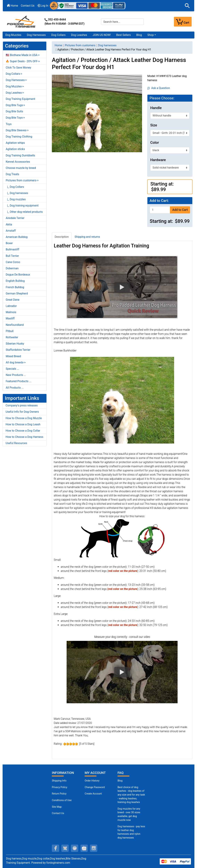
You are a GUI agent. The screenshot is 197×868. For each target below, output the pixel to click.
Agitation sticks (15, 149)
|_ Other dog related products (24, 212)
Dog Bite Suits (14, 111)
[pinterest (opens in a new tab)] (75, 848)
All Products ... (15, 388)
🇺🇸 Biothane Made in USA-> (23, 55)
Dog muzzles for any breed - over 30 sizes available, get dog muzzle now (129, 814)
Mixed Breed (13, 356)
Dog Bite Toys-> (15, 118)
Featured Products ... (19, 381)
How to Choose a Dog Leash (23, 424)
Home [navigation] (58, 45)
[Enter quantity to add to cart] (160, 210)
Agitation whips (15, 143)
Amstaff (11, 231)
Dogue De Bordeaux (18, 275)
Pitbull (10, 331)
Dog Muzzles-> (15, 86)
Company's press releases (22, 405)
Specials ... (12, 369)
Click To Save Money (18, 68)
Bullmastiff (12, 249)
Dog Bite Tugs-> (15, 105)
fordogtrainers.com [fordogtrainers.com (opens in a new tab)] (58, 863)
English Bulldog (15, 281)
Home (12, 6)
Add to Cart (180, 210)
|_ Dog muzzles (16, 199)
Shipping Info (59, 781)
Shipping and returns (87, 237)
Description (62, 237)
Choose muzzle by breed (21, 168)
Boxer (9, 243)
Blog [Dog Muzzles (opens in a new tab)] (120, 781)
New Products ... (16, 375)
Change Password (95, 787)
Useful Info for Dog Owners (22, 412)
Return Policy (59, 794)
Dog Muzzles (13, 35)
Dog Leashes (79, 35)
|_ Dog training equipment (22, 206)
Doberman (12, 268)
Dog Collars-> (14, 74)
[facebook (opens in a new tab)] (55, 848)
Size (154, 125)
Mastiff (10, 318)
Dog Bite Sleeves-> (17, 130)
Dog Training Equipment (20, 99)
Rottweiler (12, 337)
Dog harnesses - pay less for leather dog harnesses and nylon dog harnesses (131, 832)
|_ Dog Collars (15, 187)
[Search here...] (122, 22)
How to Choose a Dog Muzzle (24, 418)
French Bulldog (15, 287)
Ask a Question (159, 88)
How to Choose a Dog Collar (23, 431)
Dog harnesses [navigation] (107, 45)
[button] (187, 6)
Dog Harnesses (36, 35)
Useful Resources (16, 443)
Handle (156, 108)
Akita (9, 224)
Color (155, 143)
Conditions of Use (62, 800)
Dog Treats (12, 174)
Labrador (11, 306)
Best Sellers (123, 35)
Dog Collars (58, 35)
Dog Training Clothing (19, 137)
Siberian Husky (15, 344)
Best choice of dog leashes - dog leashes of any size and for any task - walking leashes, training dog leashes (131, 795)
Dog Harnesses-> (16, 80)
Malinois (11, 312)
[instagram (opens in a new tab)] (94, 848)
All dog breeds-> (16, 362)
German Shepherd (17, 293)
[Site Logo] (22, 21)
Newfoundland (15, 325)
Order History (92, 781)
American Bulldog (17, 237)
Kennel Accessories (18, 162)
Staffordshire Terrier (18, 350)
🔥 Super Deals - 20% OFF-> (23, 61)
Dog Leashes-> (15, 93)
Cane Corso (13, 262)
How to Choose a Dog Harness (24, 437)
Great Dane (13, 300)
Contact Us (28, 6)
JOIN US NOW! (102, 35)
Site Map (57, 807)
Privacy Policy (60, 787)
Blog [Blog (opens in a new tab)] (139, 35)
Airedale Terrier (15, 218)
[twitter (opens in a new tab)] (65, 848)
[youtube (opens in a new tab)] (84, 848)
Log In (43, 6)
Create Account (93, 794)
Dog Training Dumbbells (20, 155)
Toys (9, 124)
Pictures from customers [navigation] (80, 45)
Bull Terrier (12, 256)
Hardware (158, 160)
